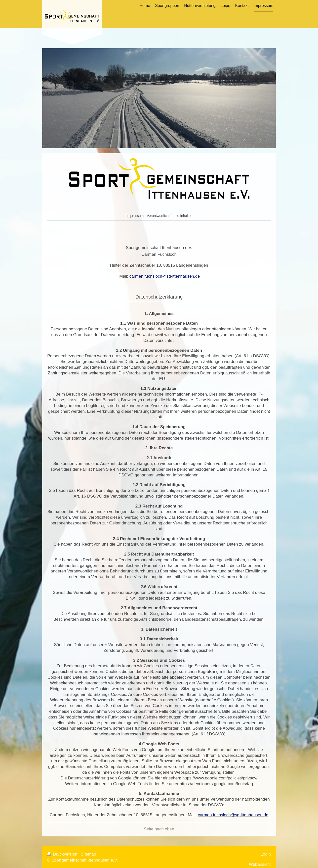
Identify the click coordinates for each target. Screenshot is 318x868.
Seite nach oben (159, 829)
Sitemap (88, 854)
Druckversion (63, 854)
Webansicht (260, 864)
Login (266, 854)
